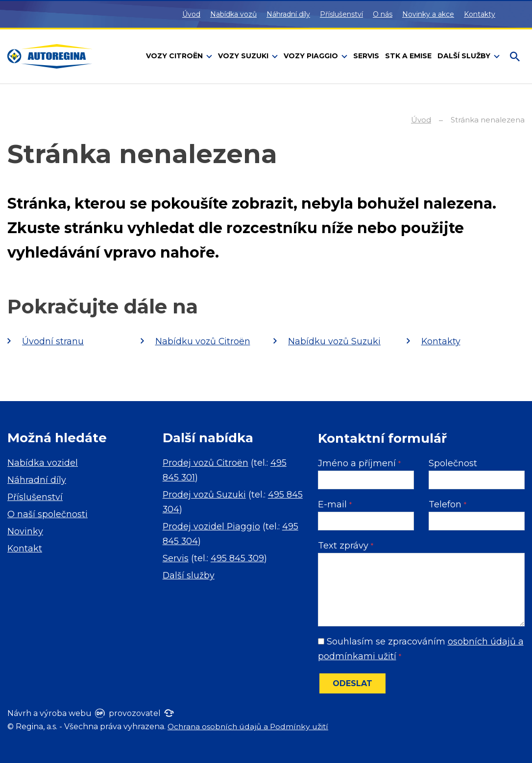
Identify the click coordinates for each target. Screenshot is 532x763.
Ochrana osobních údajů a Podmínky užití (250, 727)
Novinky (25, 531)
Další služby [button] (465, 56)
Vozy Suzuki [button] (244, 56)
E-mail (335, 504)
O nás (383, 14)
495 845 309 (238, 558)
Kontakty (480, 14)
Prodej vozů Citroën (206, 463)
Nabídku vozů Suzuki (335, 341)
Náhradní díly (288, 14)
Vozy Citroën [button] (175, 56)
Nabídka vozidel (43, 463)
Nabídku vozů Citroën (203, 341)
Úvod (191, 14)
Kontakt (25, 548)
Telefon (447, 504)
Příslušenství (341, 14)
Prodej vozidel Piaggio (212, 526)
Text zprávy (346, 546)
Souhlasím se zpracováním (421, 649)
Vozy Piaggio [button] (312, 56)
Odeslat (352, 683)
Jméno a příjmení (359, 463)
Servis (176, 558)
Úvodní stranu (53, 341)
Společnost (453, 463)
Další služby (189, 575)
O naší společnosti (48, 514)
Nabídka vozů (233, 14)
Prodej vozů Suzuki (205, 495)
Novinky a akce (428, 14)
